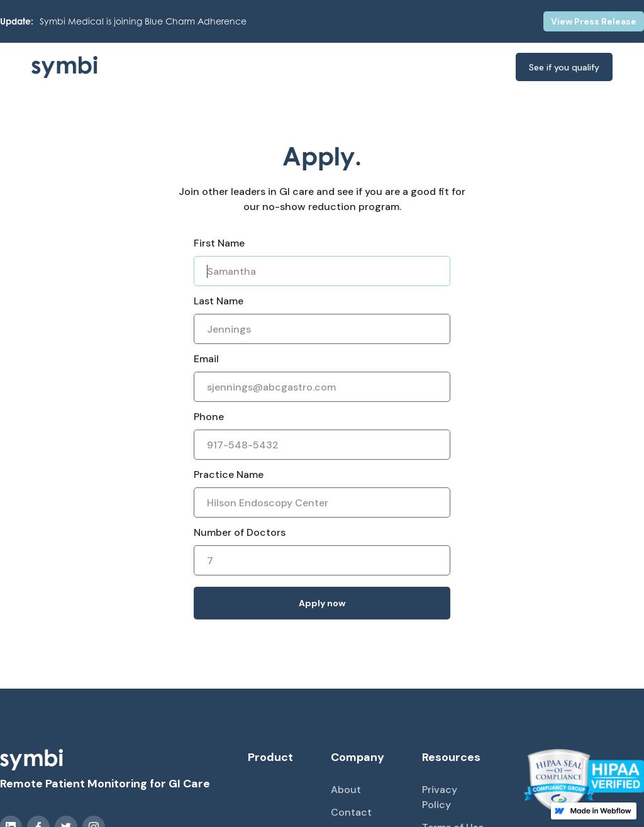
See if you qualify (564, 67)
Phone (209, 417)
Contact (351, 812)
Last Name (219, 301)
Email (206, 359)
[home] (82, 67)
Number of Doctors (240, 532)
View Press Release (594, 21)
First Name (219, 243)
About (346, 790)
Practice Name (229, 475)
